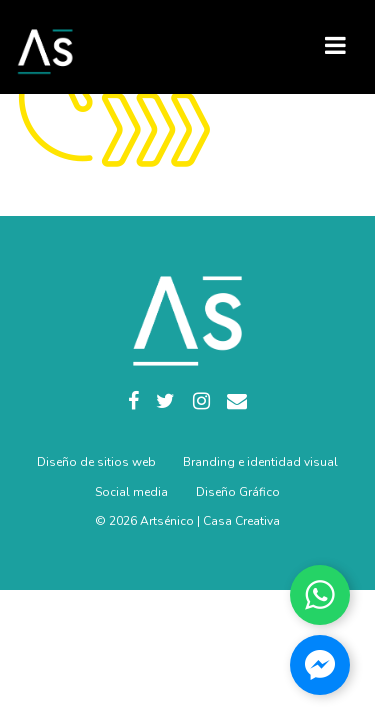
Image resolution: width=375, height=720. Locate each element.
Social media (131, 492)
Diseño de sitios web (96, 462)
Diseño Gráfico (238, 492)
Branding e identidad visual (260, 462)
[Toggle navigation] (335, 45)
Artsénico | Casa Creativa (210, 521)
